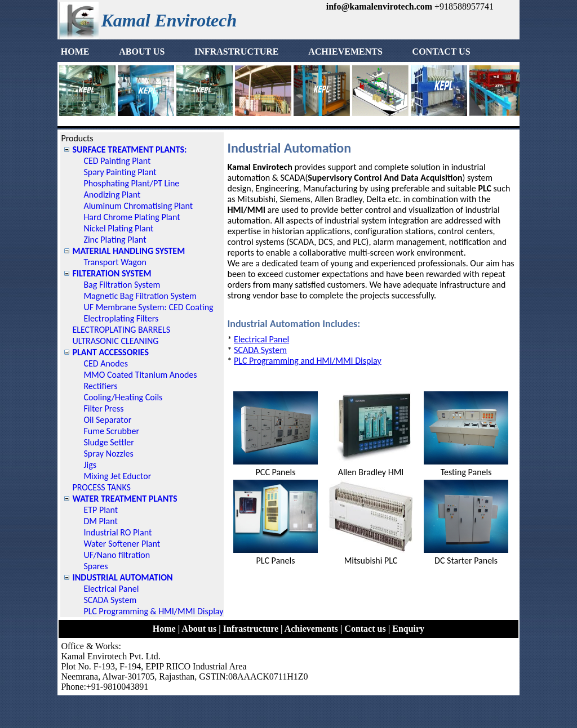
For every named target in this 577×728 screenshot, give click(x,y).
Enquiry (408, 629)
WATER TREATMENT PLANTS (125, 499)
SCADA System (110, 600)
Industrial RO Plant (117, 532)
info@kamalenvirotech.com (379, 6)
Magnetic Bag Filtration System (140, 296)
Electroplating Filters (121, 318)
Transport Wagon (115, 262)
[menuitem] (88, 52)
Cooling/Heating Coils (123, 397)
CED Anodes (106, 363)
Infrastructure (251, 629)
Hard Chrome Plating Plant (132, 217)
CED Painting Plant (117, 161)
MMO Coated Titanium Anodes (140, 375)
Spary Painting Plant (120, 172)
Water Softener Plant (122, 544)
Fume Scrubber (111, 431)
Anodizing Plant (112, 195)
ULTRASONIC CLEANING (115, 341)
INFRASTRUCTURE (250, 52)
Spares (96, 566)
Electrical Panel (111, 589)
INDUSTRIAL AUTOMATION (122, 577)
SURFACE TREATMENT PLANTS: (129, 149)
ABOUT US (155, 52)
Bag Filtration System (122, 285)
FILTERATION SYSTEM (112, 273)
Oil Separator (107, 420)
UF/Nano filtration (117, 555)
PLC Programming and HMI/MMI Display (308, 361)
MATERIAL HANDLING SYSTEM (128, 251)
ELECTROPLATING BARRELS (121, 330)
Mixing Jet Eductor (117, 476)
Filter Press (103, 408)
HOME (89, 52)
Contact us (365, 629)
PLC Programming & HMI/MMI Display (153, 611)
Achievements (311, 629)
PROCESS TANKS (101, 487)
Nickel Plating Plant (118, 228)
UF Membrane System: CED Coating (148, 307)
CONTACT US (455, 52)
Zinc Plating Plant (115, 240)
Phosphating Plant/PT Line (131, 183)
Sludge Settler (108, 442)
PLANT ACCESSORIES (110, 352)
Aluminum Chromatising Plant (138, 206)
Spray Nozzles (108, 454)
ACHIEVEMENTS (359, 52)
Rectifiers (100, 386)
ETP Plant (101, 510)
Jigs (90, 465)
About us (199, 629)
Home (164, 629)
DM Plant (100, 521)
